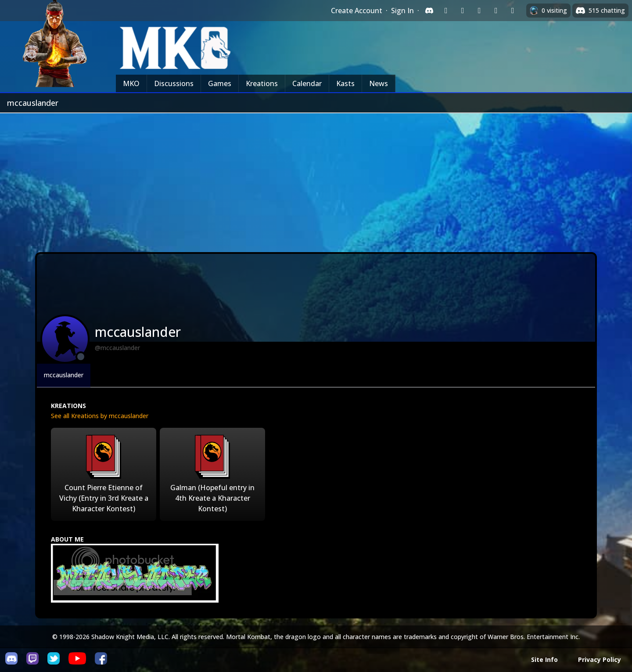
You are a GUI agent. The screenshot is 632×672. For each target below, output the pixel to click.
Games (220, 83)
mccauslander (64, 375)
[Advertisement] (316, 179)
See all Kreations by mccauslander (100, 416)
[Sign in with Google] (463, 11)
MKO (131, 83)
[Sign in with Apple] (496, 11)
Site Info (544, 659)
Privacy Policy (600, 659)
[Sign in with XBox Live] (513, 11)
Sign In (402, 11)
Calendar (307, 83)
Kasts (345, 83)
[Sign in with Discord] (429, 11)
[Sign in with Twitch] (446, 11)
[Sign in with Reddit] (479, 11)
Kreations (262, 83)
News (379, 83)
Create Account (357, 11)
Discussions (174, 83)
